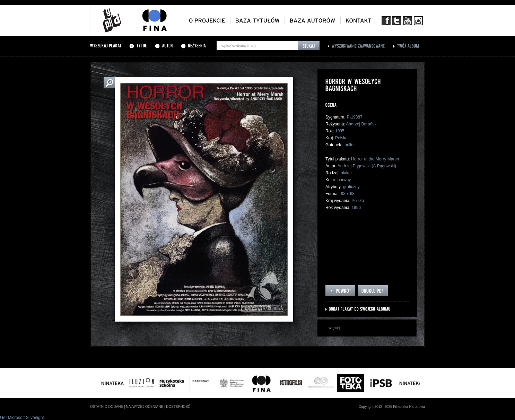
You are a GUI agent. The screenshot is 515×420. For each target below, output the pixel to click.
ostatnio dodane (107, 407)
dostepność (178, 407)
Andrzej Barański (362, 124)
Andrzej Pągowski (354, 166)
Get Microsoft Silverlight (22, 418)
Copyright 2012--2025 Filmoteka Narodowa (392, 407)
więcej (334, 328)
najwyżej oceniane (145, 407)
